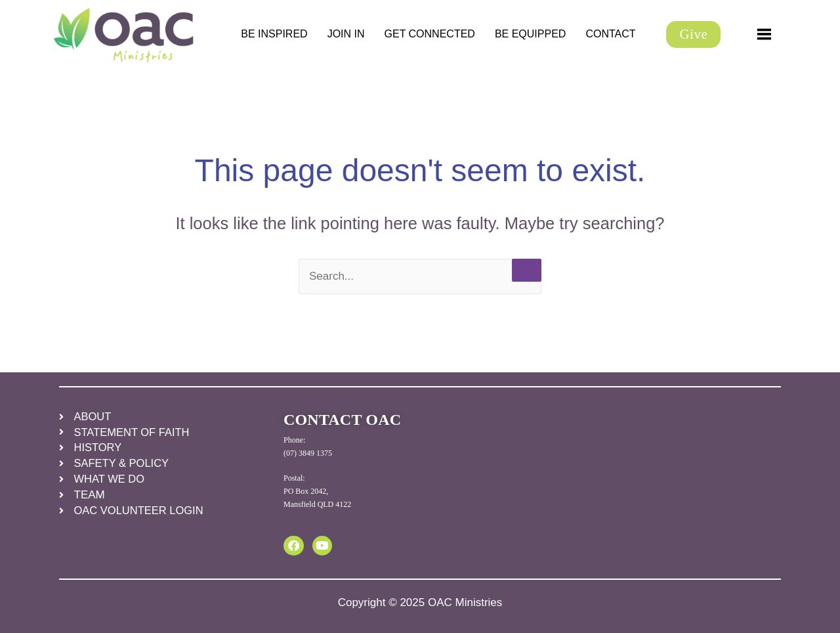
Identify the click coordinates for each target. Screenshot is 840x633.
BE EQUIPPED (530, 34)
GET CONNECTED (430, 34)
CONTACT (610, 34)
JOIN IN (346, 34)
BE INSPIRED (274, 34)
